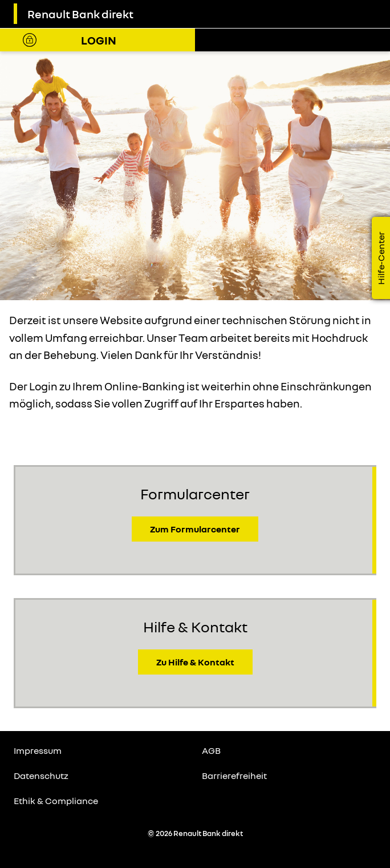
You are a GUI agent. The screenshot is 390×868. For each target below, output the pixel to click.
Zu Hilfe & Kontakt (195, 662)
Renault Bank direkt (80, 14)
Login (99, 40)
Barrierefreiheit (234, 776)
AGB (211, 750)
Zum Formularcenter (195, 529)
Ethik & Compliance (56, 801)
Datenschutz (41, 776)
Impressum (38, 750)
